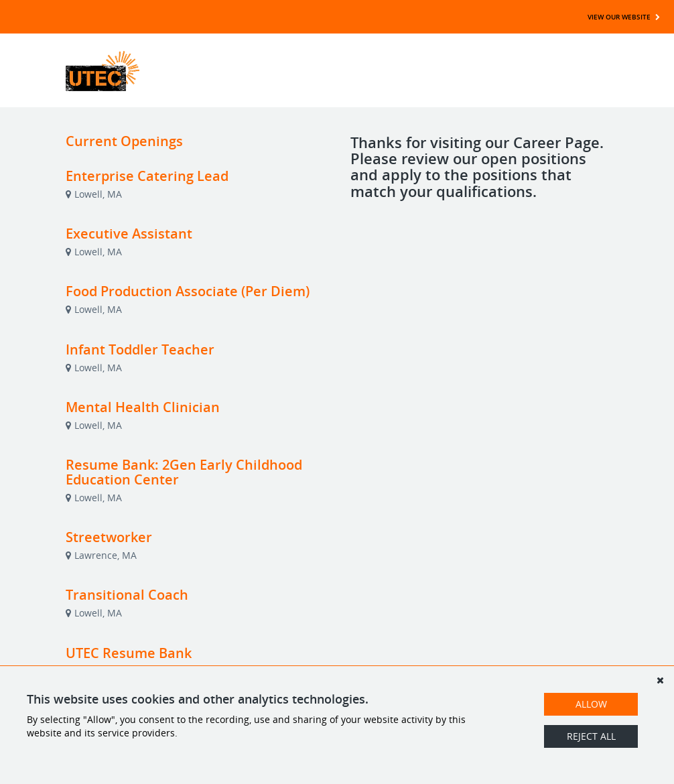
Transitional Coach (127, 595)
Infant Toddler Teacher (140, 349)
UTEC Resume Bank (129, 653)
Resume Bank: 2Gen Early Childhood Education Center (184, 472)
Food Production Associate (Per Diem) (188, 291)
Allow (591, 704)
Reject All (591, 736)
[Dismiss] (660, 680)
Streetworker (109, 537)
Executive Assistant (129, 234)
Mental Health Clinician (143, 407)
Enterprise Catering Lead (147, 176)
